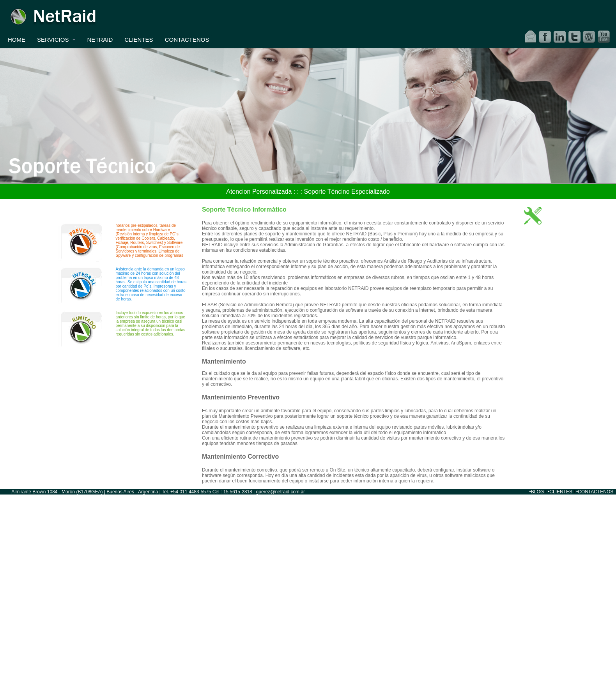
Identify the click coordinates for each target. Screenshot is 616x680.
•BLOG (537, 492)
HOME (17, 40)
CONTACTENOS (187, 40)
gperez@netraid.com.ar (281, 492)
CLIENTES (139, 40)
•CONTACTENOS (595, 492)
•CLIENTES (560, 492)
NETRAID (100, 40)
